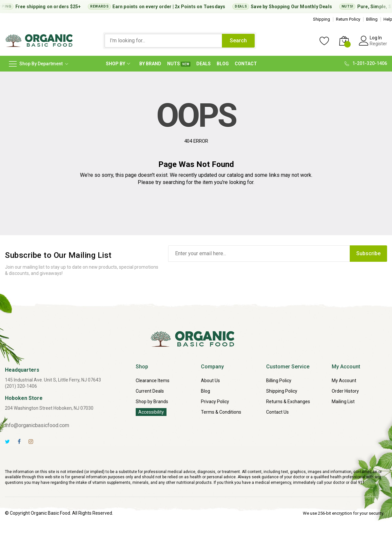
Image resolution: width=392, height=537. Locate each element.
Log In (376, 38)
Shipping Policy (282, 391)
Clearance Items (153, 381)
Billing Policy (279, 381)
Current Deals (150, 391)
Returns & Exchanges (288, 402)
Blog (206, 391)
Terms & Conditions (221, 412)
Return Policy (348, 19)
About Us (210, 381)
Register (378, 44)
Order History (345, 391)
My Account (344, 381)
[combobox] (163, 41)
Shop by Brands (152, 402)
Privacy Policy (215, 402)
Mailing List (343, 402)
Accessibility (151, 412)
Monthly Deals (318, 7)
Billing (372, 19)
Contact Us (277, 412)
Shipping (322, 19)
